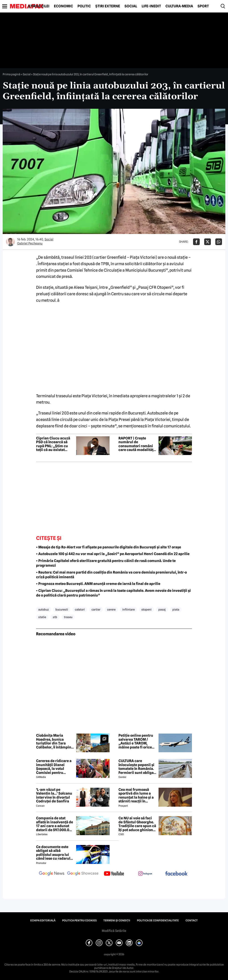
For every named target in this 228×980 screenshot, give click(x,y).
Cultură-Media (179, 6)
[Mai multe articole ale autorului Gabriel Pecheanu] (10, 242)
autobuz (44, 609)
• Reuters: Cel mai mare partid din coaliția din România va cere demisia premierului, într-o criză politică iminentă (111, 575)
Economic (63, 6)
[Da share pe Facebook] (196, 242)
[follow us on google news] (52, 874)
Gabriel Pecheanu (30, 243)
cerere (111, 609)
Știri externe (108, 6)
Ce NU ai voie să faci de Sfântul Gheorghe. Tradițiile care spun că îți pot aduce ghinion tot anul (137, 824)
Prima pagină (11, 74)
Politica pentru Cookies (79, 921)
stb (55, 617)
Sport (203, 6)
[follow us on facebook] (176, 874)
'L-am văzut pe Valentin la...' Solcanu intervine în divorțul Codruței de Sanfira (54, 795)
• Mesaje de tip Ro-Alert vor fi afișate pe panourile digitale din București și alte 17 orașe (109, 547)
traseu (68, 617)
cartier (96, 609)
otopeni (147, 609)
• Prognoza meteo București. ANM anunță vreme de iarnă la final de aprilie (98, 584)
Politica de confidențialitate (158, 921)
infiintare (128, 609)
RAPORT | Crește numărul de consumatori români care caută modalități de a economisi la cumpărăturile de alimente (136, 444)
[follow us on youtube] (114, 874)
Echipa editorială (43, 921)
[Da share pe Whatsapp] (219, 242)
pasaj (162, 609)
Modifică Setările (114, 931)
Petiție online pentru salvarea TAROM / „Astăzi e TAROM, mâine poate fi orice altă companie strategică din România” (136, 741)
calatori (80, 609)
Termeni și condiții (117, 921)
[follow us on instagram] (145, 874)
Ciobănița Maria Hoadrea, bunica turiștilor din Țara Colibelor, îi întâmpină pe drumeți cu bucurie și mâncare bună (55, 741)
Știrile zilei (39, 6)
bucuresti (62, 609)
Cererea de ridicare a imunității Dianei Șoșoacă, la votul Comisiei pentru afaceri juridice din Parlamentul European (54, 767)
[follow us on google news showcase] (83, 874)
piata (176, 609)
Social (131, 6)
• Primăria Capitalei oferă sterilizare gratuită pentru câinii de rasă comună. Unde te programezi (106, 563)
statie (42, 617)
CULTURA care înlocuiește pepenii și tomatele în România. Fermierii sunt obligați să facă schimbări (137, 767)
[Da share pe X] (208, 242)
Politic (84, 6)
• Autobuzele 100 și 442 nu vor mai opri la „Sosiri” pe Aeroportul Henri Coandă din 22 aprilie (113, 554)
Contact (192, 921)
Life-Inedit (151, 6)
